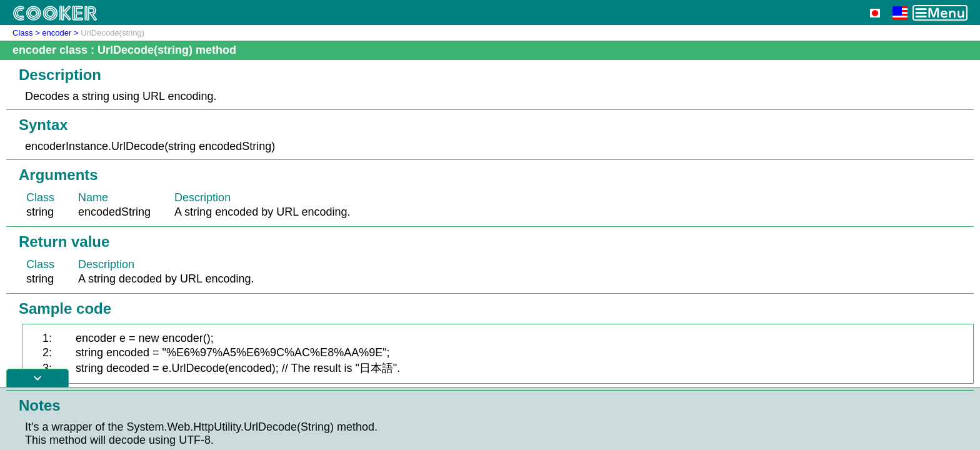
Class (23, 33)
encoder (57, 33)
